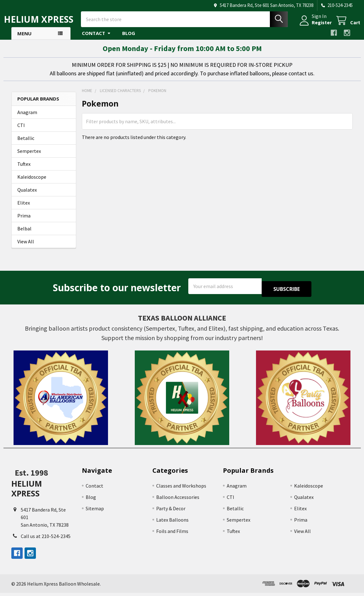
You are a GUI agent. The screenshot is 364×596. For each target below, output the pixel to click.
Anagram (27, 118)
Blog (129, 39)
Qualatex (27, 195)
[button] (61, 401)
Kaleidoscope (32, 182)
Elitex (24, 208)
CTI (21, 131)
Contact (96, 39)
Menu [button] (24, 39)
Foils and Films (172, 534)
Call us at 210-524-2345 (46, 539)
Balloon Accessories (178, 500)
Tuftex (24, 170)
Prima (24, 221)
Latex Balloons (172, 523)
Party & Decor (171, 511)
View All (26, 247)
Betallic (26, 144)
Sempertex (29, 157)
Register (314, 26)
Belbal (24, 234)
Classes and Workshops (181, 489)
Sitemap (95, 511)
